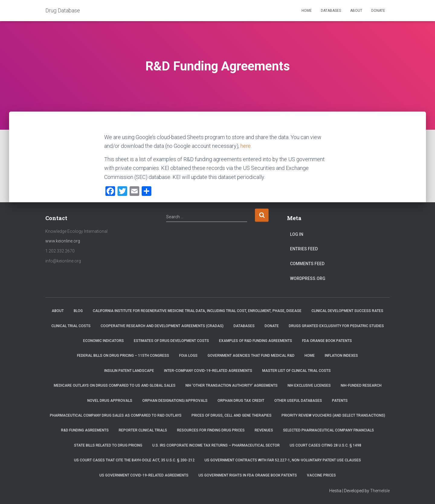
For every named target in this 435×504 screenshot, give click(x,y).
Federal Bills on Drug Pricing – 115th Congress (123, 356)
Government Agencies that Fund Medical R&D (251, 356)
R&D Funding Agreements (85, 430)
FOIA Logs (188, 356)
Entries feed (304, 249)
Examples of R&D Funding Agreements (256, 341)
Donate (378, 11)
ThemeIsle (380, 491)
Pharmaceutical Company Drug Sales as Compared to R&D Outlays (116, 415)
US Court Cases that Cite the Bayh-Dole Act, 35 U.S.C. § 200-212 (134, 460)
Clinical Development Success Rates (347, 311)
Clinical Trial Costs (71, 326)
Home (307, 11)
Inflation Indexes (341, 356)
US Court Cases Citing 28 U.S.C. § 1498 (325, 445)
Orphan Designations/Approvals (175, 400)
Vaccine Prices (321, 475)
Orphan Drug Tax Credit (241, 400)
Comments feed (307, 264)
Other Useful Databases (298, 400)
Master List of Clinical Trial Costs (296, 371)
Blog (78, 311)
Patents (340, 400)
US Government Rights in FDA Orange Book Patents (248, 475)
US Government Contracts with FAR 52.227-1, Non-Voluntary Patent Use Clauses (283, 460)
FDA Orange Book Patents (327, 341)
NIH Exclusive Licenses (309, 385)
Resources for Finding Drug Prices (211, 430)
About (356, 11)
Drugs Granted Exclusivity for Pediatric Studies (336, 326)
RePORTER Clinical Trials (143, 430)
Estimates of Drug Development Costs (171, 341)
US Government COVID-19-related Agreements (144, 475)
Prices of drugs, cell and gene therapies (232, 415)
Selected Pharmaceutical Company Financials (329, 430)
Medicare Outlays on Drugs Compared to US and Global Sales (115, 385)
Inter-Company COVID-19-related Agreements (208, 371)
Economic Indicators (103, 341)
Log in (297, 234)
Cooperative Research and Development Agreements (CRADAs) (162, 326)
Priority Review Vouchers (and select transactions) (333, 415)
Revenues (264, 430)
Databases (331, 11)
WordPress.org (308, 278)
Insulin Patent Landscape (129, 371)
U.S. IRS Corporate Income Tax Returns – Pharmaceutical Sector (216, 445)
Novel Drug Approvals (110, 400)
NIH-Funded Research (361, 385)
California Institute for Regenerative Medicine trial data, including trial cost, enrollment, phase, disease (197, 311)
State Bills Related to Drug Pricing (108, 445)
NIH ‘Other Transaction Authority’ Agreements (232, 385)
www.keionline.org (63, 241)
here (246, 146)
